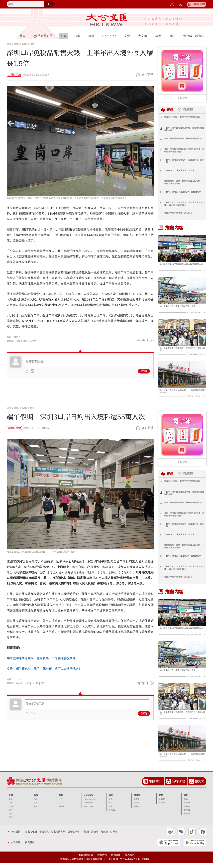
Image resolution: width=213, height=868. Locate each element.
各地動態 (187, 812)
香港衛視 (44, 837)
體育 (110, 808)
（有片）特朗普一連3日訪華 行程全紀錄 (184, 192)
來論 (61, 808)
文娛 (111, 800)
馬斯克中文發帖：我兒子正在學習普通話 (183, 118)
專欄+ (186, 804)
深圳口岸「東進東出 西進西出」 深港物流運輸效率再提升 (182, 394)
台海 (11, 815)
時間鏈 (189, 110)
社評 (61, 804)
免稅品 (34, 341)
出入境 (36, 686)
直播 (36, 808)
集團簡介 (155, 786)
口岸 (25, 341)
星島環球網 (73, 837)
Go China (89, 800)
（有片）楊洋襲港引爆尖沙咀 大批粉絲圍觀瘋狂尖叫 (183, 129)
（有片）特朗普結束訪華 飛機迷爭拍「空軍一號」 (182, 161)
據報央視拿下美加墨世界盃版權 (179, 213)
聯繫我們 (102, 860)
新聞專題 (162, 804)
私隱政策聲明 (86, 860)
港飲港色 (112, 815)
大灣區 (11, 812)
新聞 (24, 44)
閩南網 (104, 837)
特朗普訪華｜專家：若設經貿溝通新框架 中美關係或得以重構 (184, 183)
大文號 (137, 800)
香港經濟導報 (58, 837)
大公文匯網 (12, 44)
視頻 (36, 800)
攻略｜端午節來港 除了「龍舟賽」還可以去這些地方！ (44, 671)
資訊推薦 (187, 808)
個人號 (136, 808)
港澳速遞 (187, 815)
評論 (144, 371)
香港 (32, 411)
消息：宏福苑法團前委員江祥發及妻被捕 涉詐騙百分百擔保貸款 (184, 151)
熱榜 (170, 110)
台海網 (114, 837)
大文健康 (187, 819)
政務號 (136, 804)
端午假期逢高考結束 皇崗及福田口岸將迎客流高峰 (41, 661)
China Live (88, 808)
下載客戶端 (198, 4)
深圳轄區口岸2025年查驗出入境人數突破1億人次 (182, 266)
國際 (11, 819)
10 (161, 213)
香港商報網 (31, 837)
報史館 (200, 786)
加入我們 (130, 860)
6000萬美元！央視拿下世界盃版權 (181, 171)
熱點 (36, 804)
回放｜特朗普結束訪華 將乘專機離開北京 (183, 140)
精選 (36, 812)
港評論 (61, 812)
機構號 (136, 812)
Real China (88, 812)
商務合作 (116, 860)
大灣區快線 (14, 75)
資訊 (186, 800)
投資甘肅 (30, 848)
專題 (161, 800)
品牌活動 (178, 786)
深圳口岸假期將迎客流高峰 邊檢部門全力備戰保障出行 (182, 351)
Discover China (90, 804)
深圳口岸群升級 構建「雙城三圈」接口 (179, 307)
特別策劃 (162, 808)
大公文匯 (107, 20)
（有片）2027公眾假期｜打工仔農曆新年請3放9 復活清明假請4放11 (184, 204)
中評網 (85, 837)
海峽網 (95, 837)
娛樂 (110, 812)
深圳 (18, 341)
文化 (110, 804)
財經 (11, 822)
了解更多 (182, 98)
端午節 (19, 686)
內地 (32, 44)
